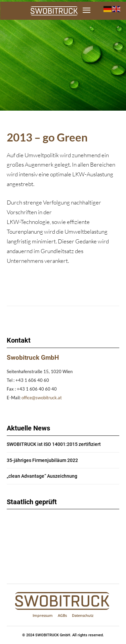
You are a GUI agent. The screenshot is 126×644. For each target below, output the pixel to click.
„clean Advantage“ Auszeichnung (42, 476)
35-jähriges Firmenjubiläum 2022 (42, 460)
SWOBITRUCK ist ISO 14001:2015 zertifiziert (54, 444)
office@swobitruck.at (42, 398)
